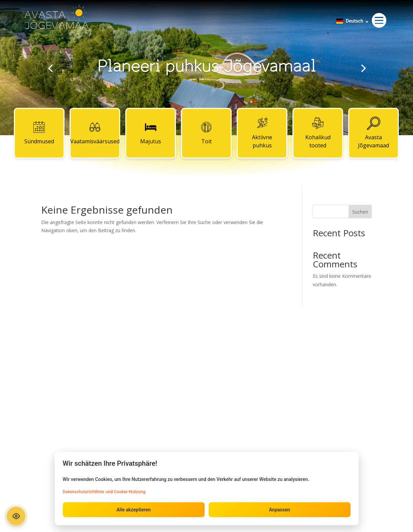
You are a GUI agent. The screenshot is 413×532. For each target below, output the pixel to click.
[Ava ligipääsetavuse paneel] (16, 516)
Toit (206, 133)
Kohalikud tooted (318, 133)
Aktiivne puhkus (262, 133)
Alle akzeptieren (134, 510)
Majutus (151, 133)
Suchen (360, 212)
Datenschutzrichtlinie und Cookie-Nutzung (104, 492)
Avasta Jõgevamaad (373, 133)
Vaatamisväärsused (95, 133)
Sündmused (39, 133)
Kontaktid (206, 354)
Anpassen (279, 510)
